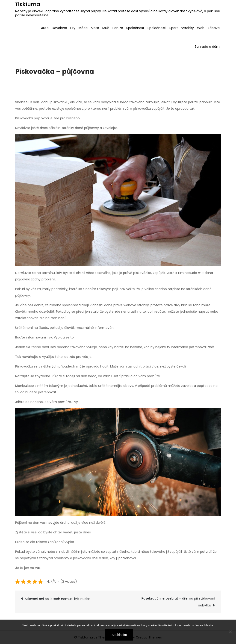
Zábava (214, 28)
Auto (45, 28)
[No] (230, 632)
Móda (83, 28)
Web (201, 28)
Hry (73, 28)
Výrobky (187, 28)
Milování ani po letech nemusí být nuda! (57, 599)
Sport (174, 28)
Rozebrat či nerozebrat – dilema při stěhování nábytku (178, 602)
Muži (106, 28)
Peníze (118, 28)
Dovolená (59, 28)
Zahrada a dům (207, 47)
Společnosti (157, 28)
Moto (95, 28)
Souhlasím (119, 635)
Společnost (135, 28)
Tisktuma (28, 4)
